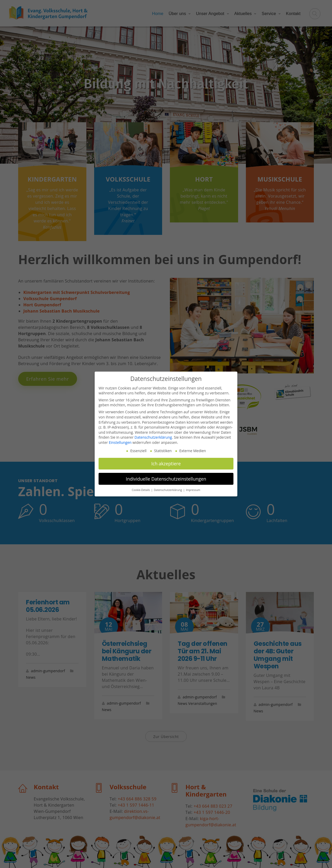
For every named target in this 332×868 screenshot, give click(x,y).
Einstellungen (120, 442)
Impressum (193, 490)
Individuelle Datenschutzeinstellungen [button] (166, 479)
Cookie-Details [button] (141, 490)
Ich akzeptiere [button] (166, 464)
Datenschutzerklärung (153, 437)
